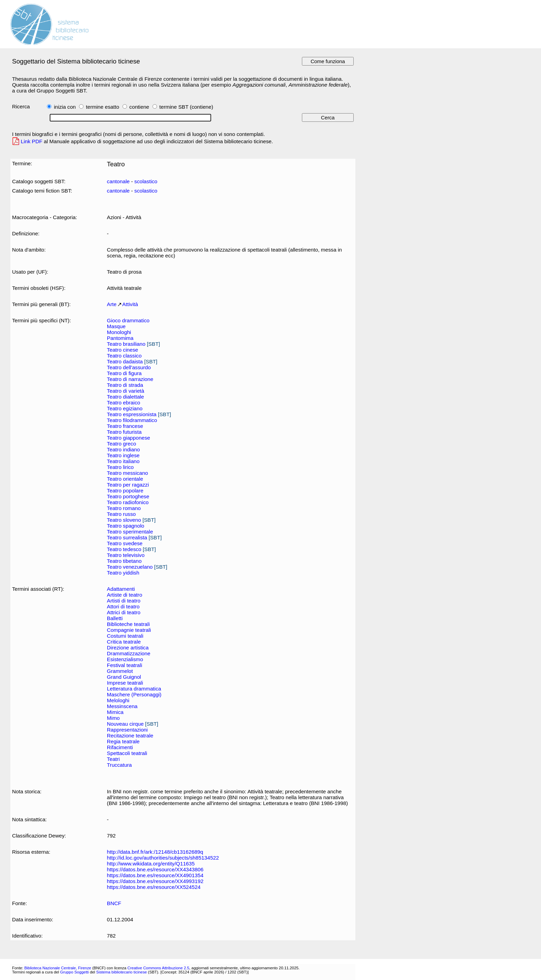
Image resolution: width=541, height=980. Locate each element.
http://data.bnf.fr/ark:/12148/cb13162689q (155, 852)
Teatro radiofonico (128, 502)
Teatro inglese (123, 455)
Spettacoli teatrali (127, 753)
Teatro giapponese (129, 438)
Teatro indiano (124, 449)
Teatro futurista (124, 432)
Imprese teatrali (125, 683)
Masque (116, 326)
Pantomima (120, 338)
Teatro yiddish (123, 573)
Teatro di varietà (126, 391)
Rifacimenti (120, 747)
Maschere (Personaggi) (134, 694)
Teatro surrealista (127, 537)
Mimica (115, 712)
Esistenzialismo (125, 659)
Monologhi (119, 332)
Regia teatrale (123, 741)
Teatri (113, 759)
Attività (130, 304)
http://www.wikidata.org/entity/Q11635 (151, 864)
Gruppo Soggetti (74, 972)
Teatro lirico (120, 467)
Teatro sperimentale (130, 532)
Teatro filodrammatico (132, 420)
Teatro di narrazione (130, 379)
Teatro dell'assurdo (129, 367)
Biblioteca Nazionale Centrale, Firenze (58, 968)
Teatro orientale (125, 479)
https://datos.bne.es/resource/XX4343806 (155, 869)
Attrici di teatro (124, 612)
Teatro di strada (125, 385)
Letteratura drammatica (134, 689)
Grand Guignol (124, 677)
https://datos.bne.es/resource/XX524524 (154, 887)
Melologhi (118, 700)
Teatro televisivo (126, 555)
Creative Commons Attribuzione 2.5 (158, 968)
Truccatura (119, 765)
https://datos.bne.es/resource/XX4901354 (155, 875)
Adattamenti (121, 589)
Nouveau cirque (125, 724)
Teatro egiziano (125, 408)
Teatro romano (124, 508)
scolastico (146, 181)
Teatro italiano (123, 461)
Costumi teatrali (125, 636)
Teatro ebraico (124, 403)
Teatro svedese (125, 543)
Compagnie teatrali (129, 630)
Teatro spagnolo (126, 526)
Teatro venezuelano (130, 567)
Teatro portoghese (128, 496)
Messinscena (122, 706)
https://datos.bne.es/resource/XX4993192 (155, 881)
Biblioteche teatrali (128, 624)
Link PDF (32, 141)
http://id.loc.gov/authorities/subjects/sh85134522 (163, 858)
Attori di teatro (123, 606)
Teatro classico (124, 356)
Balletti (115, 618)
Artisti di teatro (124, 601)
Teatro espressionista (132, 414)
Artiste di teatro (125, 595)
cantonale (118, 181)
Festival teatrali (125, 665)
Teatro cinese (122, 350)
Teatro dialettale (125, 397)
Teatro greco (122, 444)
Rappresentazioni (127, 730)
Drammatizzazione (129, 653)
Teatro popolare (125, 491)
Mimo (113, 718)
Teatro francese (125, 426)
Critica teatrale (124, 642)
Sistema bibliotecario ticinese (122, 972)
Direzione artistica (128, 648)
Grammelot (120, 671)
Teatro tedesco (124, 549)
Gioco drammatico (128, 320)
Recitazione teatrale (130, 736)
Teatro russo (121, 514)
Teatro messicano (127, 473)
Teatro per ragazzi (128, 485)
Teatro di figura (124, 373)
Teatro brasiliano (126, 344)
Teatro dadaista (125, 361)
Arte (112, 304)
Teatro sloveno (124, 520)
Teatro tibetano (124, 561)
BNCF (114, 903)
